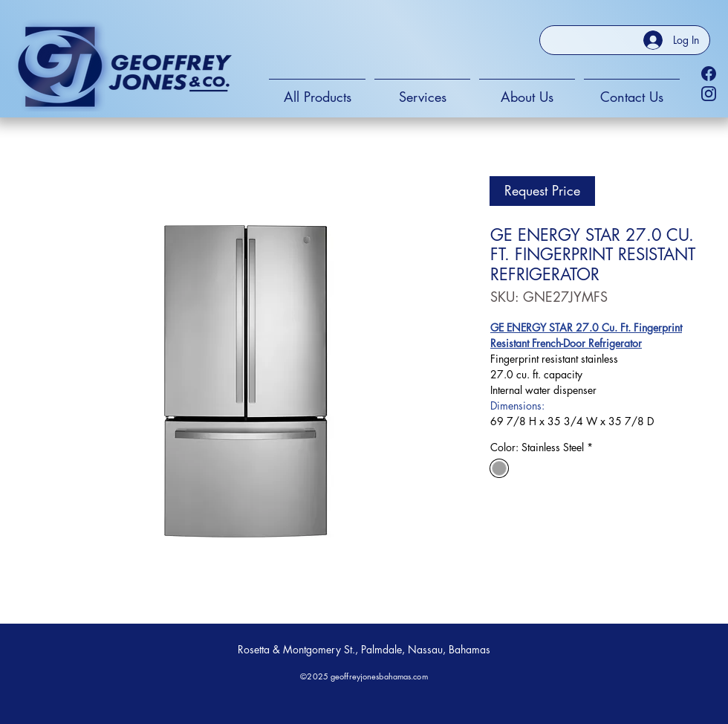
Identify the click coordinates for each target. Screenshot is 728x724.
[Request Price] (542, 191)
